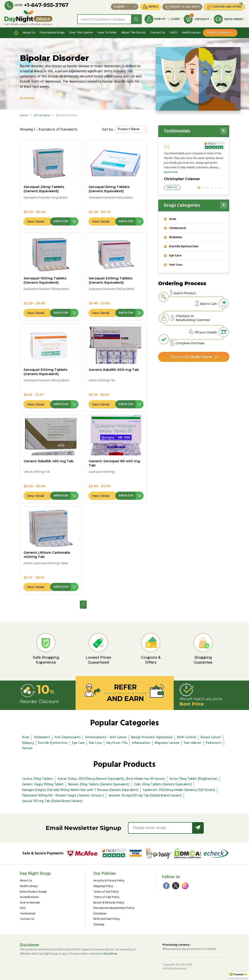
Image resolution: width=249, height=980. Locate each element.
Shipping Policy (103, 886)
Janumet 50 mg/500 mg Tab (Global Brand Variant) (145, 796)
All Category (42, 115)
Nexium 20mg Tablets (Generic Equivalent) (99, 784)
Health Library (191, 33)
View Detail (36, 221)
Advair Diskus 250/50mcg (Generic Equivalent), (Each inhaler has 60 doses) (111, 779)
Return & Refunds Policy (109, 903)
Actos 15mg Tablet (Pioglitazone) (193, 779)
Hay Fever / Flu (117, 743)
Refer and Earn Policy (107, 919)
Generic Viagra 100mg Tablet (43, 784)
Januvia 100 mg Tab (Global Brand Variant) (52, 801)
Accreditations (29, 897)
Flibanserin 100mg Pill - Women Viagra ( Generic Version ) (63, 796)
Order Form (191, 357)
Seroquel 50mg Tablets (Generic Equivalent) (109, 189)
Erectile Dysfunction (53, 743)
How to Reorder (30, 903)
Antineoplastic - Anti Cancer (106, 737)
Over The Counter (81, 33)
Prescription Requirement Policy (114, 908)
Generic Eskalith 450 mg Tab (48, 461)
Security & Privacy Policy (109, 881)
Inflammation (141, 743)
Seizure (27, 748)
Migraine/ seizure (167, 743)
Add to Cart (61, 221)
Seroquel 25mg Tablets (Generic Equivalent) (44, 189)
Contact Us (158, 33)
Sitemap (99, 925)
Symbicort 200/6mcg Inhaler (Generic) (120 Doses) (179, 790)
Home (24, 115)
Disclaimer (100, 914)
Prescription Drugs (52, 33)
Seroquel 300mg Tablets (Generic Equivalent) (45, 372)
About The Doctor (134, 33)
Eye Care (78, 743)
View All (172, 188)
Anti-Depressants (68, 737)
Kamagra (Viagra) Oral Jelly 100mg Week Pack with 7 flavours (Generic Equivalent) (80, 790)
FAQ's (174, 33)
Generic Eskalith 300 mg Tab (114, 370)
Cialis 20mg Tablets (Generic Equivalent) (163, 784)
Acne (26, 737)
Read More (110, 954)
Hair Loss (95, 743)
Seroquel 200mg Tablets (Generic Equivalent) (111, 280)
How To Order (107, 33)
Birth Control (187, 737)
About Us (29, 33)
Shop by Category (219, 33)
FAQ (23, 908)
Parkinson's (214, 743)
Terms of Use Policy (106, 892)
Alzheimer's (42, 737)
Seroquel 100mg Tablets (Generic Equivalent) (45, 280)
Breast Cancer (211, 737)
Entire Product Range (33, 892)
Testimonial (28, 914)
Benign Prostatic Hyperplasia (152, 737)
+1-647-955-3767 (46, 5)
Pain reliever (193, 743)
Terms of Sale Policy (106, 897)
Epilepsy (28, 743)
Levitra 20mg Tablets (38, 779)
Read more (27, 98)
